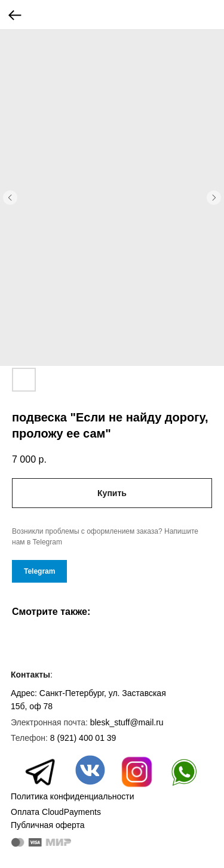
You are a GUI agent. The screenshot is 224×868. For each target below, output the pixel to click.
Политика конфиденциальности (73, 796)
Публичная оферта (48, 825)
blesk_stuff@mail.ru (127, 722)
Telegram (39, 571)
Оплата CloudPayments (56, 812)
